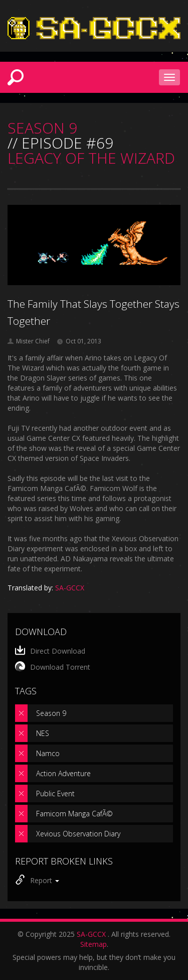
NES (43, 733)
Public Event (55, 793)
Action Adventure (63, 773)
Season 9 (51, 713)
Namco (48, 753)
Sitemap (93, 944)
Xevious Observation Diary (78, 834)
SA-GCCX (91, 934)
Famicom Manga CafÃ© (74, 814)
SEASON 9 (42, 128)
